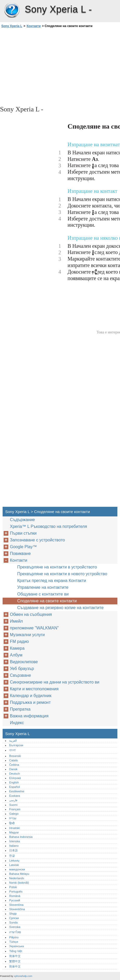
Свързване (20, 675)
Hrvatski (14, 828)
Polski (13, 887)
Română (15, 896)
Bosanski (15, 756)
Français (15, 809)
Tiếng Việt (16, 951)
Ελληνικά (15, 778)
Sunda (13, 922)
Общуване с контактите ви (43, 594)
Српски (14, 918)
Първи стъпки (23, 533)
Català (13, 760)
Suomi (13, 805)
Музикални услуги (27, 635)
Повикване (20, 554)
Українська (16, 946)
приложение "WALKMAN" (34, 628)
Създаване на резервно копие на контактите (60, 608)
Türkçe (14, 942)
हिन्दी (12, 823)
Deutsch (14, 774)
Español (14, 787)
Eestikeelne (17, 791)
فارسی (13, 800)
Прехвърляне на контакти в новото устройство (62, 574)
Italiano (14, 846)
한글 (12, 856)
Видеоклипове (24, 662)
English (14, 782)
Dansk (13, 769)
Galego (14, 814)
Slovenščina (17, 909)
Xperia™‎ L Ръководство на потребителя (48, 526)
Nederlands (17, 878)
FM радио (19, 641)
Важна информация (29, 716)
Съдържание (22, 520)
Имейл (16, 621)
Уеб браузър (22, 669)
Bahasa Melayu (19, 874)
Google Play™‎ (23, 547)
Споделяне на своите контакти (47, 601)
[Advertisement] (60, 66)
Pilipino (14, 937)
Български (16, 745)
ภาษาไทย (15, 932)
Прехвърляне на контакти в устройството (57, 567)
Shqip (13, 914)
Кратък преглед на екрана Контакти (52, 581)
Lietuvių (14, 861)
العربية (13, 741)
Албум (16, 655)
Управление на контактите (43, 587)
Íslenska (14, 841)
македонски (17, 869)
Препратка (20, 709)
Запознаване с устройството (37, 540)
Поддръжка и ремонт (30, 702)
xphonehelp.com (23, 976)
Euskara (14, 796)
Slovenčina (16, 905)
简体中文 (15, 956)
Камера (17, 648)
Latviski (14, 865)
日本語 (13, 850)
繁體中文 (15, 961)
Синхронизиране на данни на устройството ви (55, 682)
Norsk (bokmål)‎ (19, 883)
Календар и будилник (31, 696)
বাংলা (12, 750)
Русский (15, 900)
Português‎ (16, 892)
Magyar (14, 832)
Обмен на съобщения (31, 614)
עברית (13, 818)
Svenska (15, 927)
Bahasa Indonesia (21, 837)
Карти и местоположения (34, 689)
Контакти (34, 26)
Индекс (17, 723)
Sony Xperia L (12, 10)
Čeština (14, 765)
